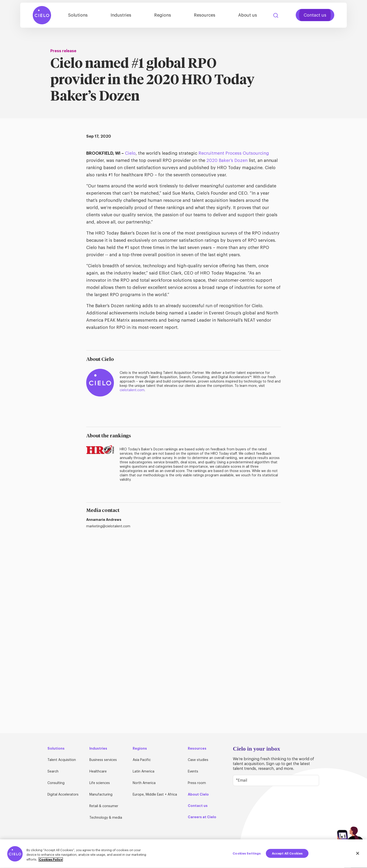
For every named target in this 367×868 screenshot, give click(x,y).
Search (276, 15)
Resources (205, 15)
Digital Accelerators (63, 795)
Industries (121, 15)
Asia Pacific (142, 760)
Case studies (198, 760)
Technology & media (106, 818)
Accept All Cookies (287, 855)
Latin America (144, 772)
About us (248, 15)
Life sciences (100, 783)
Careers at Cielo (202, 817)
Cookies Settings (247, 855)
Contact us (315, 15)
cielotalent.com (132, 390)
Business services (103, 760)
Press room (197, 783)
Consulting (56, 783)
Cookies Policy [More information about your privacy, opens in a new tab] (51, 861)
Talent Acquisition (62, 760)
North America (144, 783)
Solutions (78, 15)
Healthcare (98, 772)
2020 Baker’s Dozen (227, 160)
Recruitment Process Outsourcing (234, 153)
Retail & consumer (104, 806)
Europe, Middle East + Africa (155, 795)
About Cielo (198, 794)
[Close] (358, 855)
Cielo (130, 153)
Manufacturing (101, 795)
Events (193, 772)
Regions (163, 15)
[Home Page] (42, 15)
